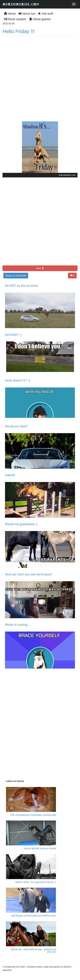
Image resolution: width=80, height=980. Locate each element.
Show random (15, 19)
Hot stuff (46, 14)
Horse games (40, 19)
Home (10, 14)
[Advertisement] (31, 725)
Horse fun (27, 14)
